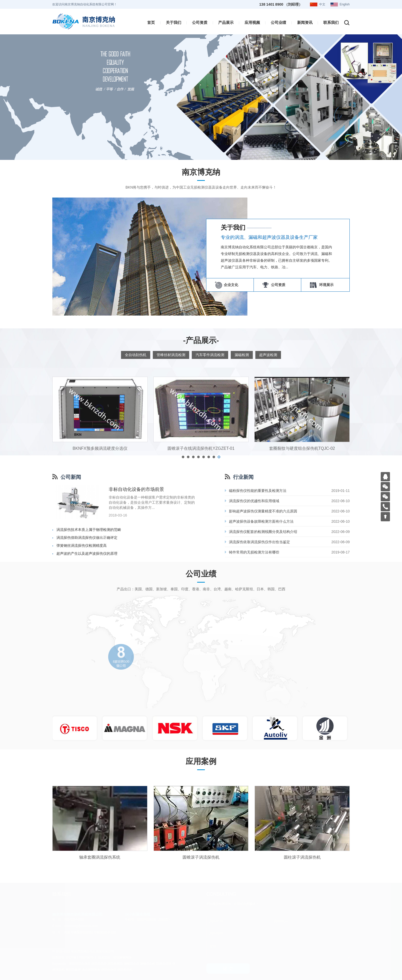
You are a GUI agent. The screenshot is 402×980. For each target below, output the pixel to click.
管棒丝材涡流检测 (171, 355)
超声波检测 (268, 355)
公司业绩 (278, 22)
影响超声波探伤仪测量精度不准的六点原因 (263, 580)
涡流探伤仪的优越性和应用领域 (254, 569)
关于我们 (174, 22)
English (345, 4)
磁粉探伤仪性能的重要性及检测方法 (258, 559)
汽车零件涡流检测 (210, 355)
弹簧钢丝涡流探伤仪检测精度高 (82, 614)
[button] (183, 527)
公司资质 (200, 22)
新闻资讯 (305, 22)
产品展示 (226, 22)
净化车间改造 (91, 970)
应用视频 (252, 22)
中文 (322, 4)
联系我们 (331, 22)
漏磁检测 (242, 355)
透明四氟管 (73, 970)
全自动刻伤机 (136, 355)
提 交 (228, 969)
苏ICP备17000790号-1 (81, 957)
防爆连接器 (164, 964)
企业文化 (230, 285)
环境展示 (325, 285)
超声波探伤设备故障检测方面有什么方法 (261, 590)
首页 (151, 22)
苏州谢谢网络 (123, 957)
